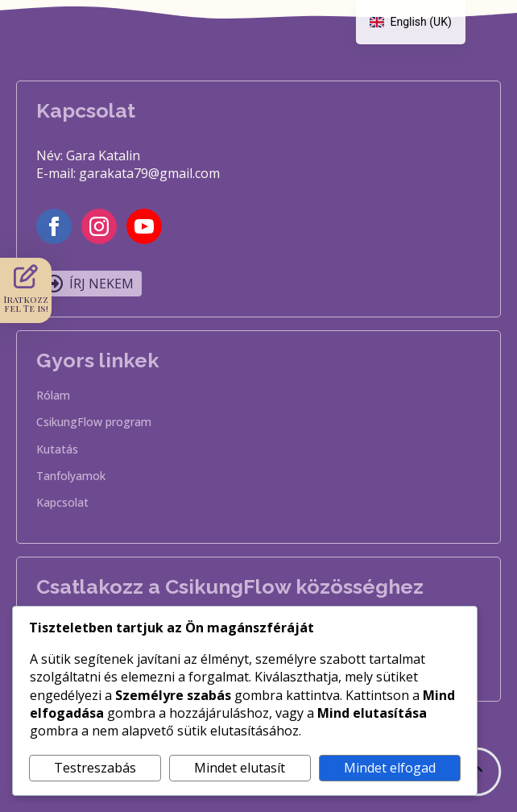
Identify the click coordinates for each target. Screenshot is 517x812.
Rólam (53, 396)
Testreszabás (95, 768)
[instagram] (99, 226)
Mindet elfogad (390, 768)
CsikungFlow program (94, 423)
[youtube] (144, 226)
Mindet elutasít (240, 768)
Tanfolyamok (71, 477)
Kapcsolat (62, 503)
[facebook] (54, 226)
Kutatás (57, 450)
